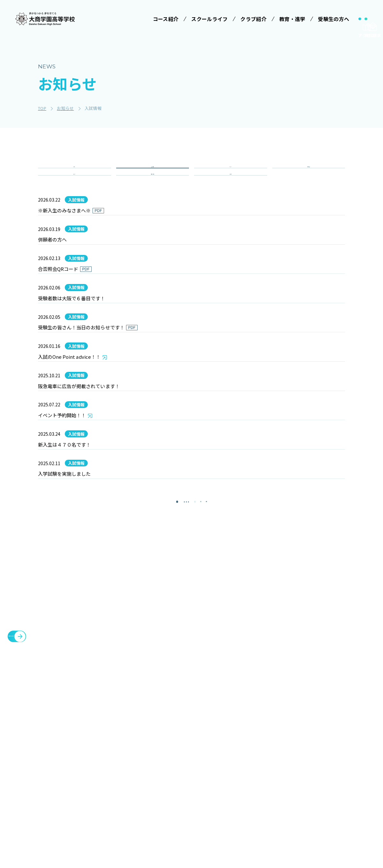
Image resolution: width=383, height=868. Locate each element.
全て (75, 175)
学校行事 (308, 175)
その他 (230, 198)
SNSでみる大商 (193, 798)
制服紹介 (186, 768)
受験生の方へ (239, 729)
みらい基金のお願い (137, 744)
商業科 (123, 830)
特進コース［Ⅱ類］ (137, 788)
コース (75, 198)
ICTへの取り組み (192, 783)
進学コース (128, 818)
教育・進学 (281, 760)
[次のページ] (207, 659)
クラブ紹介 (281, 729)
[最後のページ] (227, 659)
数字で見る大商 (193, 810)
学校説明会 (239, 756)
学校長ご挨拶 (191, 744)
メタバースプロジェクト (340, 729)
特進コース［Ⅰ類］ (137, 776)
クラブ (230, 175)
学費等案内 (239, 768)
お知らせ (278, 775)
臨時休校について (332, 760)
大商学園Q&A (237, 783)
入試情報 (152, 175)
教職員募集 (281, 791)
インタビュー (191, 822)
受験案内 (237, 744)
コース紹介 (126, 762)
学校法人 (123, 729)
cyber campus (331, 814)
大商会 (319, 798)
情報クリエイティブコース (137, 803)
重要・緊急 (153, 198)
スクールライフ (191, 729)
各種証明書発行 (329, 745)
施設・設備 (281, 745)
